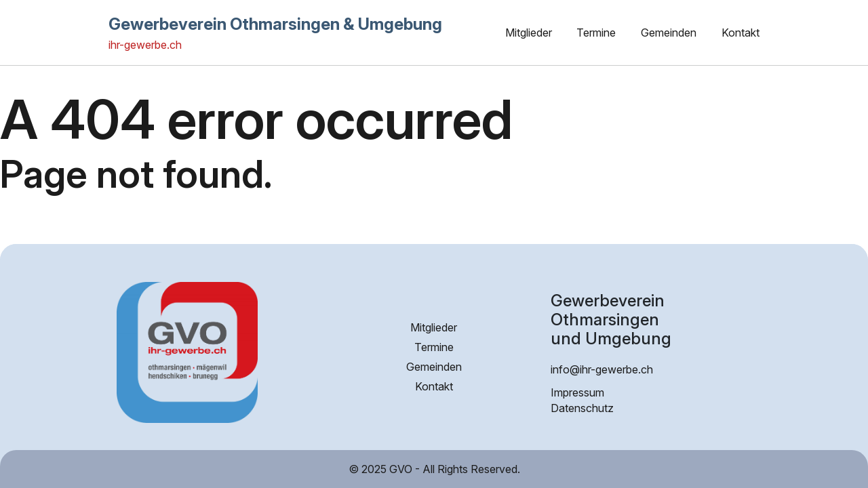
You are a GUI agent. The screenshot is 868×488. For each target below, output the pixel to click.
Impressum (577, 392)
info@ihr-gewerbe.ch (602, 369)
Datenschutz (582, 408)
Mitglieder (529, 33)
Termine (596, 33)
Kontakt (741, 33)
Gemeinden (669, 33)
